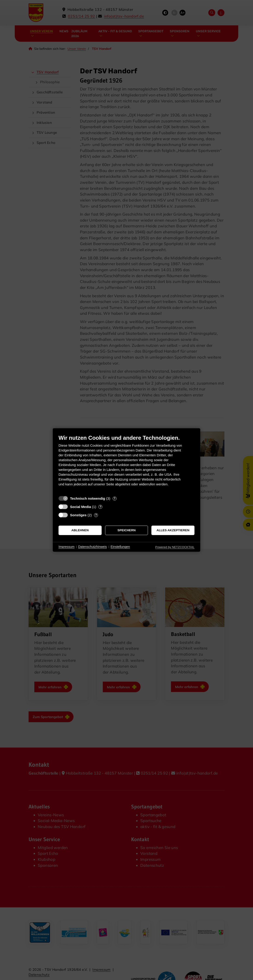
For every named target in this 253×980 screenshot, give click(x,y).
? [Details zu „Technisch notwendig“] (115, 498)
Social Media (81, 507)
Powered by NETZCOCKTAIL (175, 547)
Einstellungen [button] (120, 547)
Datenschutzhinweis (93, 547)
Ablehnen (80, 530)
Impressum (66, 547)
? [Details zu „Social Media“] (100, 507)
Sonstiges (78, 515)
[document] (126, 464)
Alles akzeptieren (173, 530)
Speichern (127, 530)
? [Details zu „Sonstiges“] (96, 515)
